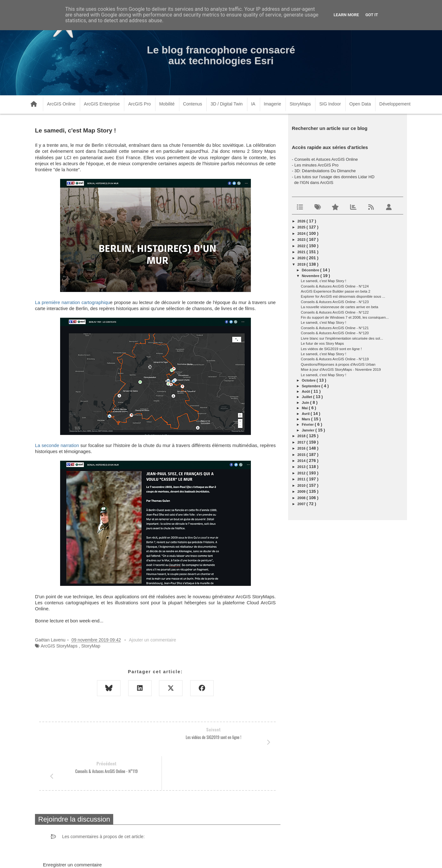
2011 (302, 479)
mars (307, 419)
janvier (309, 430)
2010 (302, 485)
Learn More (346, 15)
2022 (302, 246)
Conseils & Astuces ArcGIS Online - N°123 (335, 302)
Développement (395, 104)
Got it (372, 15)
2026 (302, 221)
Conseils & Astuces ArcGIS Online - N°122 (335, 312)
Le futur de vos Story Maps (322, 343)
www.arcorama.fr (105, 855)
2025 (302, 227)
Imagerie (273, 104)
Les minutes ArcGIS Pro (317, 165)
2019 (302, 264)
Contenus (193, 104)
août (306, 391)
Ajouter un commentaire (152, 640)
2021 (302, 252)
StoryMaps (300, 104)
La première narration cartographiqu (73, 302)
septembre (312, 386)
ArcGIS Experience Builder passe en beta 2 (336, 291)
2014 (302, 461)
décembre (311, 270)
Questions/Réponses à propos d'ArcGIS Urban (338, 364)
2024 (302, 234)
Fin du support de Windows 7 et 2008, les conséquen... (345, 317)
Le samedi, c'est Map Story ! (324, 281)
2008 (302, 498)
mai (305, 408)
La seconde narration (57, 445)
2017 (302, 442)
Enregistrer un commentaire (72, 831)
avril (306, 414)
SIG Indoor (330, 104)
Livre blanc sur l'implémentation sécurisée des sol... (342, 338)
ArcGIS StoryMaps (59, 646)
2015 (302, 455)
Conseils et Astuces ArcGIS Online (326, 159)
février (308, 424)
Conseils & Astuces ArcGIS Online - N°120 (335, 333)
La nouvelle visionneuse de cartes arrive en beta (339, 307)
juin (306, 403)
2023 (302, 240)
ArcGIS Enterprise (102, 104)
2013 (302, 467)
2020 (302, 258)
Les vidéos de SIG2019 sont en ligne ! (331, 349)
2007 (302, 504)
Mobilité (167, 104)
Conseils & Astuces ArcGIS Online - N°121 (335, 328)
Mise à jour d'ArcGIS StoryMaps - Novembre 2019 (341, 370)
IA (253, 104)
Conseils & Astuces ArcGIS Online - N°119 (335, 359)
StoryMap (91, 646)
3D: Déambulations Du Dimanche (325, 171)
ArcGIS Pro (139, 104)
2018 (302, 436)
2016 (302, 448)
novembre (311, 276)
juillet (307, 397)
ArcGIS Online (61, 104)
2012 (302, 473)
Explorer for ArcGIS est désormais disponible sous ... (343, 296)
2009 (302, 492)
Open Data (360, 104)
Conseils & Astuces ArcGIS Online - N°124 (335, 286)
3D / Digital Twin (227, 104)
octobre (309, 380)
